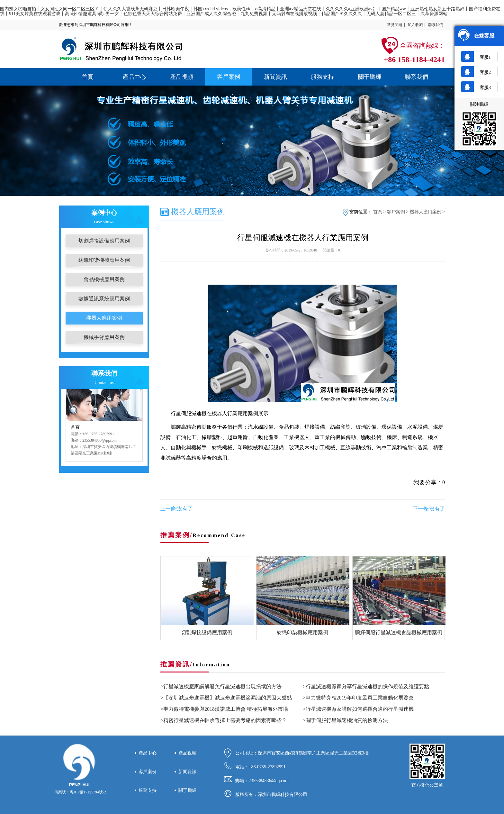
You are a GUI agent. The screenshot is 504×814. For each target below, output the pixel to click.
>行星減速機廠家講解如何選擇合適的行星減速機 (358, 709)
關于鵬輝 (370, 77)
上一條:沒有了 (176, 509)
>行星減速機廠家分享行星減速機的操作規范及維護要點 (366, 686)
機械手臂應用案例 (104, 337)
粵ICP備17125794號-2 (88, 792)
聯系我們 (436, 25)
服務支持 (322, 77)
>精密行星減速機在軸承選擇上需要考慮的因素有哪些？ (224, 720)
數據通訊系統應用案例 (104, 299)
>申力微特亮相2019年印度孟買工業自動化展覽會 (358, 698)
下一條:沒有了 (429, 509)
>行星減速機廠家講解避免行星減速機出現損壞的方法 (221, 686)
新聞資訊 (275, 77)
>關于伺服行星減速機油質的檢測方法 (345, 720)
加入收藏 (415, 25)
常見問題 (395, 25)
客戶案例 (229, 77)
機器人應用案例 (104, 318)
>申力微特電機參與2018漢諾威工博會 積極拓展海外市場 (224, 709)
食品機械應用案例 (104, 279)
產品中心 (134, 77)
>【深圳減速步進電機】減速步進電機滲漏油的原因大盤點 (226, 698)
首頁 (87, 77)
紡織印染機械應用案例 (104, 260)
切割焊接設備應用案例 (104, 241)
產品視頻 (182, 77)
